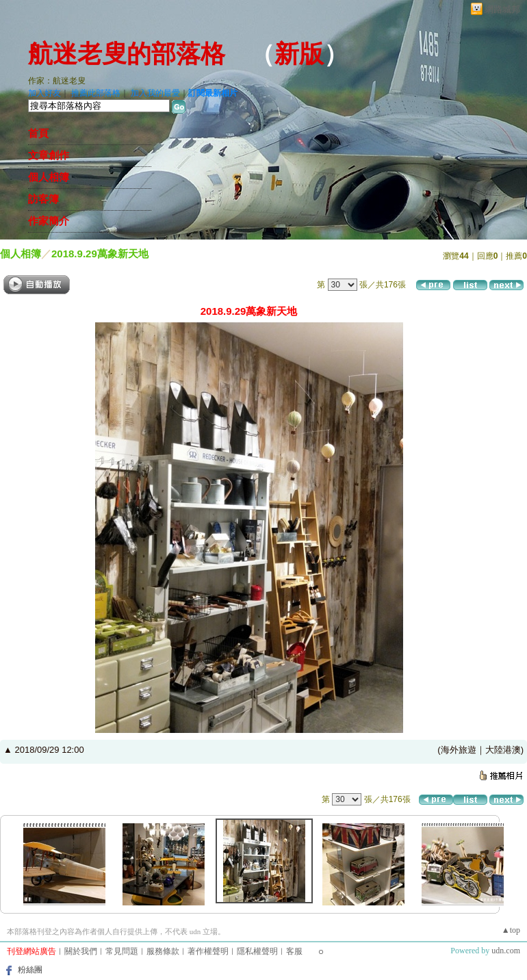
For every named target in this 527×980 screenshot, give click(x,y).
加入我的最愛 (155, 93)
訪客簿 (43, 199)
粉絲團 (30, 970)
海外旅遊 (459, 750)
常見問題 (122, 951)
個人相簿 (49, 177)
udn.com (506, 951)
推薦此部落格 (96, 93)
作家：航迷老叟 (57, 81)
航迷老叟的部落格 (127, 54)
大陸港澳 (503, 750)
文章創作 (49, 155)
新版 (299, 54)
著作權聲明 (208, 951)
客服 (294, 951)
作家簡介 (49, 221)
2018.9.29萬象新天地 (100, 254)
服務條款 (163, 951)
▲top (511, 930)
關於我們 (81, 951)
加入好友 (44, 93)
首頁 (38, 133)
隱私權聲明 (257, 951)
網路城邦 (502, 9)
